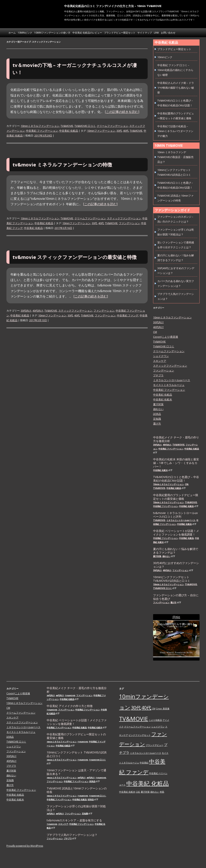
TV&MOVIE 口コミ (85, 126)
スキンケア (160, 361)
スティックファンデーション (124, 218)
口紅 (138, 792)
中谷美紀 (144, 763)
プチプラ (158, 375)
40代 (126, 131)
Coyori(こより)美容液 (166, 337)
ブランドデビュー (154, 745)
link (156, 33)
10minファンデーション (101, 131)
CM (155, 332)
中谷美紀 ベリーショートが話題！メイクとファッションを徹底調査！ (176, 533)
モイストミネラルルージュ (169, 385)
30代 (119, 131)
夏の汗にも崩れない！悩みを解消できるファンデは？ (176, 551)
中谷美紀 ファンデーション (42, 131)
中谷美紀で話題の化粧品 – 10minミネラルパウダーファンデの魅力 (175, 131)
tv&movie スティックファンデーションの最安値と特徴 (75, 257)
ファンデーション (129, 223)
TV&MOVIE (67, 126)
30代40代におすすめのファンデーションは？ (176, 565)
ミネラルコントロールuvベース (172, 380)
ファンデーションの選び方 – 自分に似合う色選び (176, 597)
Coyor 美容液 (163, 709)
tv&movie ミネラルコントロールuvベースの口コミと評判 (175, 515)
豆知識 (157, 419)
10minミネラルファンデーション (40, 126)
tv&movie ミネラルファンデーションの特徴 (62, 165)
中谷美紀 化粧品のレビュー (87, 33)
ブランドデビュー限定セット (120, 33)
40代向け (38, 311)
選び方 (157, 424)
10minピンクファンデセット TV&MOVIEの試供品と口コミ (172, 579)
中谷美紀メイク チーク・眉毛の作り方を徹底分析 (176, 439)
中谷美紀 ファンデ (128, 315)
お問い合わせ (168, 33)
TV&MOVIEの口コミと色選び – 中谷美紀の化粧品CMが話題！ (176, 479)
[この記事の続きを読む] (122, 112)
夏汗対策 (158, 404)
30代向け (26, 311)
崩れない (158, 409)
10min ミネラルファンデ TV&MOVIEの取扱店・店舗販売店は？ (175, 157)
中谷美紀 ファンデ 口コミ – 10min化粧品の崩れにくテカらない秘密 (175, 70)
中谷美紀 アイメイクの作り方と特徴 (70, 706)
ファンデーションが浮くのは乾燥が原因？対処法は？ (76, 808)
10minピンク (25, 33)
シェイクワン (161, 356)
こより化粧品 (155, 720)
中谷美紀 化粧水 (163, 399)
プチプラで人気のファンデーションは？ (72, 835)
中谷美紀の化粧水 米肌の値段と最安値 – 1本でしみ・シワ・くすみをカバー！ (176, 463)
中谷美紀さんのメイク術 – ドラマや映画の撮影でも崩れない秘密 (176, 88)
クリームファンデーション (112, 126)
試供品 (157, 414)
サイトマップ (145, 33)
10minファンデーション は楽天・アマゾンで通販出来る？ (76, 772)
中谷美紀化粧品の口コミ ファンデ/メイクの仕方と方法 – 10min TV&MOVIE (113, 6)
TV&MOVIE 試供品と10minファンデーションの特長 (77, 790)
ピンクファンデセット (140, 735)
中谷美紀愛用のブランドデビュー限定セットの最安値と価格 (176, 497)
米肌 (162, 792)
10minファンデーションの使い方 (52, 33)
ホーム (12, 33)
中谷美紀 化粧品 (69, 131)
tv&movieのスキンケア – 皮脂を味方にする (74, 820)
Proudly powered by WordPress (25, 846)
